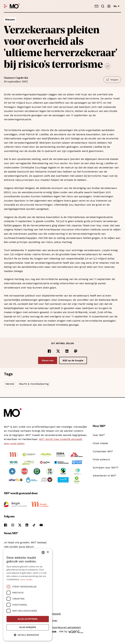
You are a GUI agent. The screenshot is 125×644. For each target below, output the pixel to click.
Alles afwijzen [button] (28, 627)
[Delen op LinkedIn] (67, 351)
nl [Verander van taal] (117, 6)
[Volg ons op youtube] (41, 525)
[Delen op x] (58, 351)
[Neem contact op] (97, 6)
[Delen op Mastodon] (76, 351)
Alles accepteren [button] (28, 619)
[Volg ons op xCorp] (20, 525)
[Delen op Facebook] (49, 351)
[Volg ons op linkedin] (27, 525)
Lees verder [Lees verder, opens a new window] (26, 580)
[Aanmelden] (109, 6)
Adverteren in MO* (104, 476)
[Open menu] (6, 6)
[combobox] (43, 552)
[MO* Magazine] (15, 6)
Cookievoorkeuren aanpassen (62, 627)
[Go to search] (103, 6)
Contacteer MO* (103, 451)
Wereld (10, 384)
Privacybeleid (52, 614)
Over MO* (99, 435)
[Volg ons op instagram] (13, 525)
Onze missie (100, 443)
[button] (28, 635)
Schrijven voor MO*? (106, 468)
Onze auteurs (101, 459)
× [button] (48, 552)
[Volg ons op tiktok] (34, 525)
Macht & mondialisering (34, 384)
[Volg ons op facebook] (6, 525)
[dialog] (28, 595)
